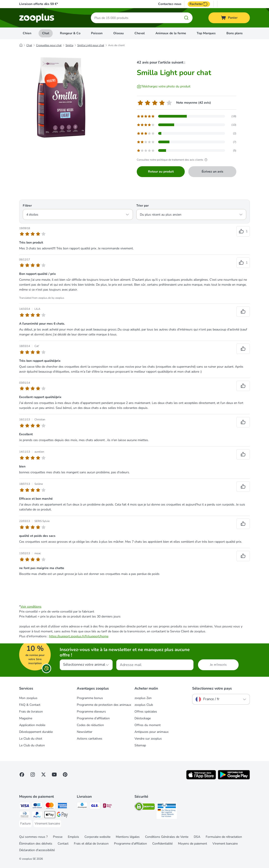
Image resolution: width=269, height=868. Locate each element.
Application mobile (32, 725)
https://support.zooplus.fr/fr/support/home (79, 636)
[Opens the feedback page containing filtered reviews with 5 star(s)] (187, 116)
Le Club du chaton (32, 745)
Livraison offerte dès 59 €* (39, 4)
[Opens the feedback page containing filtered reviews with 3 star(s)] (187, 133)
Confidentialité (162, 844)
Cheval (140, 33)
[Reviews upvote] (243, 231)
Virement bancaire (225, 844)
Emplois (73, 837)
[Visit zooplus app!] (201, 778)
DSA (197, 837)
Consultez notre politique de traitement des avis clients (173, 160)
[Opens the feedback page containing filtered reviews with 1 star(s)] (187, 150)
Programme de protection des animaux (104, 705)
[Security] (145, 807)
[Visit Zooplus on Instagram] (33, 775)
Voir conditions (31, 607)
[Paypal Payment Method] (37, 815)
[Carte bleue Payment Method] (37, 806)
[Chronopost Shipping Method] (82, 806)
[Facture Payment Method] (25, 824)
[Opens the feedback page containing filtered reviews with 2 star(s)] (187, 142)
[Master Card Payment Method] (50, 806)
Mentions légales (128, 837)
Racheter (199, 4)
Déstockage (143, 718)
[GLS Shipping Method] (95, 806)
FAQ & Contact (30, 705)
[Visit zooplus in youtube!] (54, 775)
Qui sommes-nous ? (33, 837)
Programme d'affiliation (93, 718)
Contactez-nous (170, 4)
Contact (63, 844)
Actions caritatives (90, 739)
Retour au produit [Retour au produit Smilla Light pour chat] (161, 172)
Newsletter (85, 732)
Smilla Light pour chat (91, 45)
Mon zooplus (28, 698)
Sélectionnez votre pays (212, 688)
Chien (27, 33)
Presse (58, 837)
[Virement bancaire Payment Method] (47, 824)
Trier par (142, 206)
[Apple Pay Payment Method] (50, 815)
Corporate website (97, 837)
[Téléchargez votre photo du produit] (164, 87)
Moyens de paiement (193, 844)
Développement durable (36, 732)
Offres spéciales (146, 712)
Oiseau (119, 33)
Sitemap (140, 745)
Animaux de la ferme (171, 33)
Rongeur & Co (70, 33)
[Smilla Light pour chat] (62, 98)
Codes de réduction (90, 725)
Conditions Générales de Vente (167, 837)
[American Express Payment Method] (62, 806)
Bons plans (235, 33)
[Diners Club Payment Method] (25, 815)
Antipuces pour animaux (152, 732)
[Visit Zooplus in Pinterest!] (65, 775)
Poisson (97, 33)
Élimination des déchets (36, 844)
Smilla (69, 45)
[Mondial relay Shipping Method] (107, 806)
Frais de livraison (31, 712)
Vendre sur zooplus (148, 739)
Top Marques (206, 33)
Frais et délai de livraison (91, 844)
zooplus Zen (143, 698)
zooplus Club (144, 705)
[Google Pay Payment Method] (62, 815)
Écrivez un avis (212, 172)
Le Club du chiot (31, 739)
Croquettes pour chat (49, 45)
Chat (46, 33)
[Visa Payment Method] (25, 806)
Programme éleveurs (91, 712)
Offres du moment (148, 725)
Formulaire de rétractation (224, 837)
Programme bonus (90, 698)
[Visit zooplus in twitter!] (43, 775)
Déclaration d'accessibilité (37, 850)
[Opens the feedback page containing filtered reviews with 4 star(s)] (187, 125)
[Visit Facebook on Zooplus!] (22, 775)
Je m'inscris (218, 665)
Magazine (26, 718)
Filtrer (27, 206)
